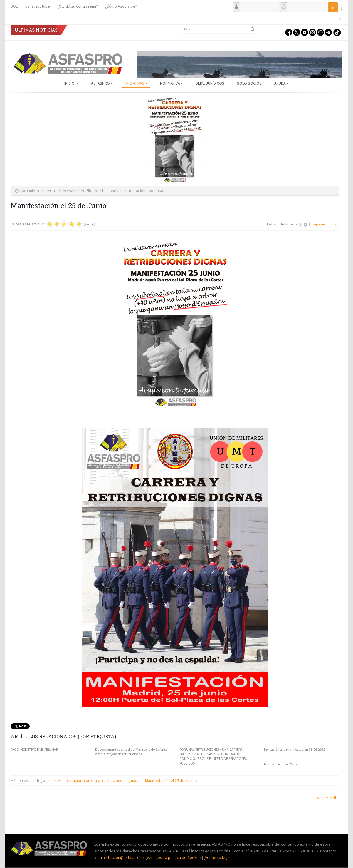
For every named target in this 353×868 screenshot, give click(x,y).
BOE (14, 6)
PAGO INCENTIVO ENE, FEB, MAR (34, 749)
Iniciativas (136, 83)
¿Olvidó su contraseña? (78, 6)
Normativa (172, 83)
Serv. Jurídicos (210, 83)
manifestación (133, 191)
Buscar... (181, 25)
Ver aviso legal (218, 857)
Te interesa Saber (69, 191)
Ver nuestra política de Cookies (174, 857)
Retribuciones (106, 191)
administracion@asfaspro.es (120, 857)
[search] (219, 29)
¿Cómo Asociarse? (121, 6)
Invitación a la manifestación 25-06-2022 (295, 749)
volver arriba (328, 798)
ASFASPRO (102, 83)
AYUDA (281, 83)
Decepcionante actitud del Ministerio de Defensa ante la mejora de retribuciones (131, 752)
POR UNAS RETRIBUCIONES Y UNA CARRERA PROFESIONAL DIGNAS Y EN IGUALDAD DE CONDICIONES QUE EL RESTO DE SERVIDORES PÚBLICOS (213, 756)
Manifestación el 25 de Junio (285, 764)
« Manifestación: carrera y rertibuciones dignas (96, 780)
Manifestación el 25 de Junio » (171, 780)
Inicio (71, 83)
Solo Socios (249, 83)
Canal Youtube (38, 6)
